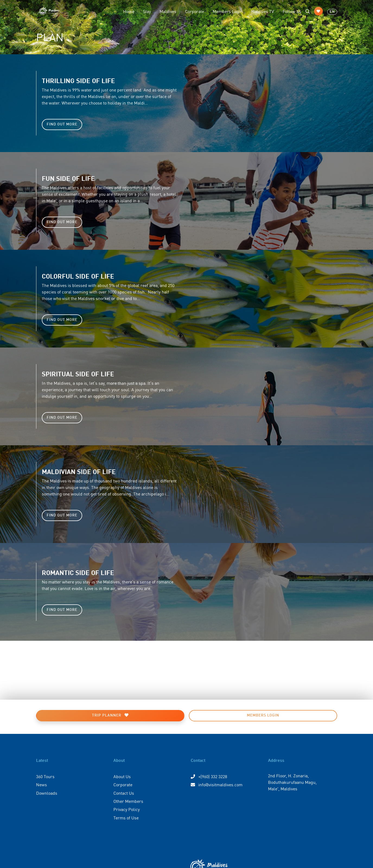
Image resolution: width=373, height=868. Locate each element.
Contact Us (124, 793)
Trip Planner (110, 715)
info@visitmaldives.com (217, 784)
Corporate (195, 11)
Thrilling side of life (78, 80)
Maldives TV (263, 11)
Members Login (228, 11)
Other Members (128, 801)
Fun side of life (68, 178)
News (42, 784)
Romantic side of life (78, 572)
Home (129, 11)
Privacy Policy (127, 809)
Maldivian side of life (79, 471)
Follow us (292, 11)
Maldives (168, 11)
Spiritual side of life (78, 373)
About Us (122, 776)
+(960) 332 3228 (209, 776)
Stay (147, 11)
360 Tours (45, 776)
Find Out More (62, 124)
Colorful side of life (78, 276)
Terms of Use (126, 818)
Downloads (47, 793)
